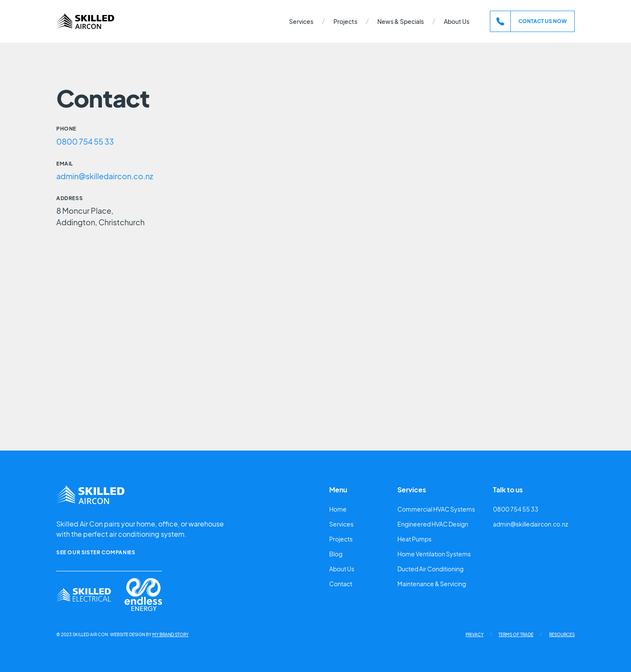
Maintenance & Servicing (432, 584)
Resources (562, 634)
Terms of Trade (516, 634)
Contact (341, 584)
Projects (345, 21)
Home (338, 509)
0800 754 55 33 (85, 141)
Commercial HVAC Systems (436, 509)
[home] (85, 22)
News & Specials (401, 21)
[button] (301, 22)
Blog (336, 554)
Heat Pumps (414, 539)
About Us (457, 21)
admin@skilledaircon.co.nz (105, 176)
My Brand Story (170, 634)
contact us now (543, 21)
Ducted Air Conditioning (430, 569)
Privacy (475, 634)
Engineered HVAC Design (433, 524)
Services (341, 524)
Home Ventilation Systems (434, 554)
